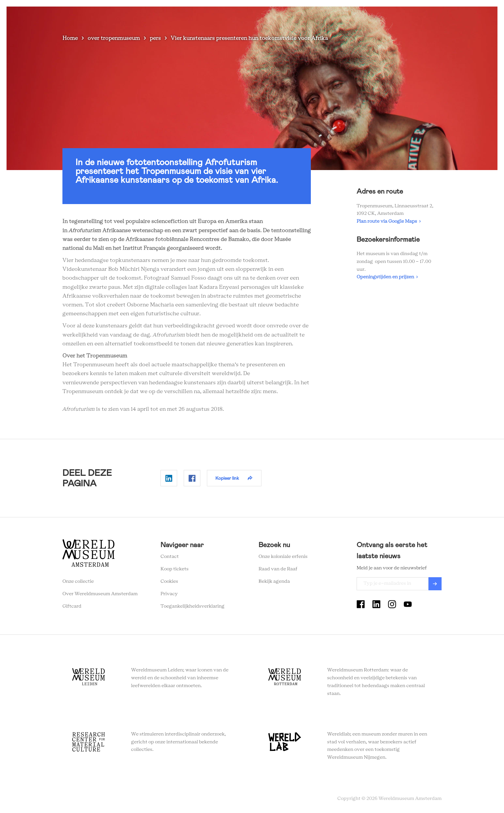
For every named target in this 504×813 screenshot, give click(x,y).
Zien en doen (241, 16)
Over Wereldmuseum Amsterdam (100, 594)
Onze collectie (78, 581)
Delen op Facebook (192, 478)
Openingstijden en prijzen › (387, 277)
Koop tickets (175, 569)
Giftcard (72, 606)
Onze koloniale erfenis (283, 557)
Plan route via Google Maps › (389, 221)
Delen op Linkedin (169, 478)
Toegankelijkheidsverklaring (193, 606)
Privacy (169, 594)
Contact (170, 557)
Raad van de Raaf (278, 569)
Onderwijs (365, 16)
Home (70, 38)
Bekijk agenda (274, 581)
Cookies (169, 581)
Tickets (396, 16)
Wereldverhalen (326, 16)
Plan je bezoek (281, 16)
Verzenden (435, 584)
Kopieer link (227, 478)
